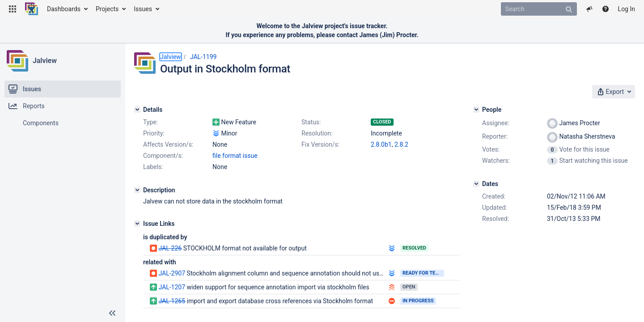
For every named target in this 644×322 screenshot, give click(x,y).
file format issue (235, 156)
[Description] (137, 190)
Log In (627, 9)
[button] (13, 9)
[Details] (137, 110)
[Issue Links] (137, 224)
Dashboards (64, 9)
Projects (107, 9)
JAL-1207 (172, 287)
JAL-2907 (172, 273)
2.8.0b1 (381, 144)
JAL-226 (170, 248)
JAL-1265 (172, 301)
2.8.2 (401, 144)
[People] (476, 110)
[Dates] (476, 184)
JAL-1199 (203, 57)
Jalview (45, 61)
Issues (143, 9)
